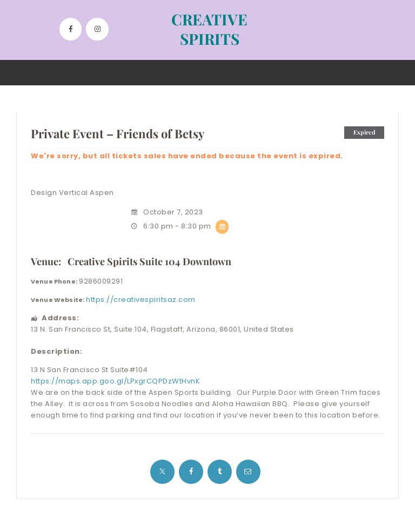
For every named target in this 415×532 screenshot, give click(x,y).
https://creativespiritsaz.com (141, 299)
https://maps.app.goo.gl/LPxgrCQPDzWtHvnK (115, 381)
